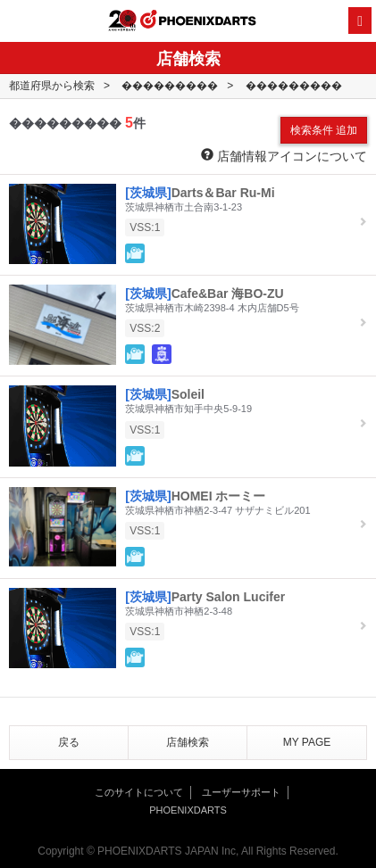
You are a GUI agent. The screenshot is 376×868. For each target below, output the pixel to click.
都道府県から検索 (52, 86)
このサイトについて (139, 792)
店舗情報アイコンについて (284, 156)
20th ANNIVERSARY (122, 21)
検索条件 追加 (324, 130)
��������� (170, 86)
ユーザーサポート (241, 792)
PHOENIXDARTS (198, 21)
